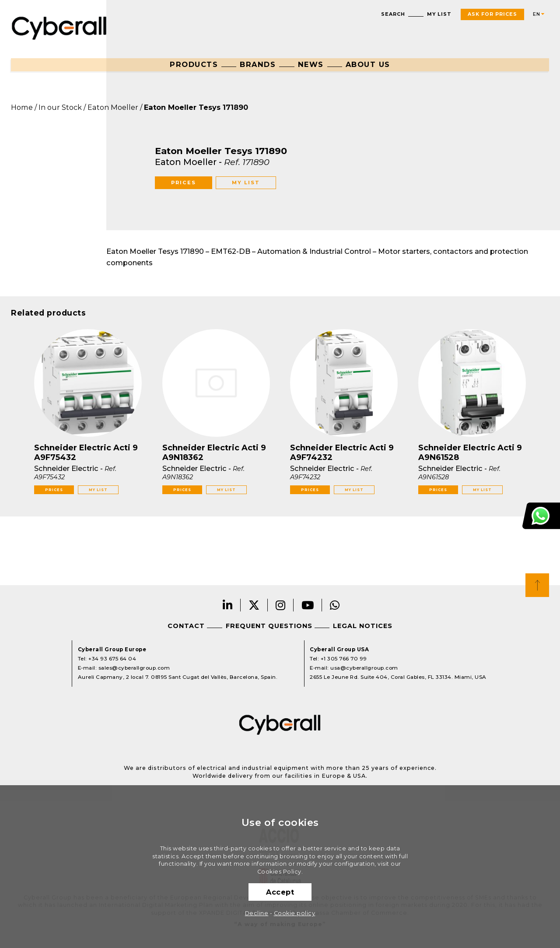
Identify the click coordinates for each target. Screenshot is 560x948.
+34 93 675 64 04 (112, 659)
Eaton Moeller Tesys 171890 (196, 107)
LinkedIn (228, 605)
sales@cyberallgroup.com (134, 668)
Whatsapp (335, 605)
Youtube (308, 605)
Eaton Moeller (113, 107)
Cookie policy (295, 913)
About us (368, 64)
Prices (184, 183)
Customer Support (541, 516)
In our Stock (60, 107)
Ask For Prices (492, 14)
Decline (257, 913)
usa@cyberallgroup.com (364, 668)
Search (393, 14)
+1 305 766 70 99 (344, 659)
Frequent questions (269, 626)
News (311, 64)
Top (537, 585)
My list (439, 14)
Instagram (281, 605)
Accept (280, 892)
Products (194, 64)
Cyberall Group (59, 27)
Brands (258, 64)
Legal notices (363, 626)
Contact (186, 626)
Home (22, 107)
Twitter (254, 605)
